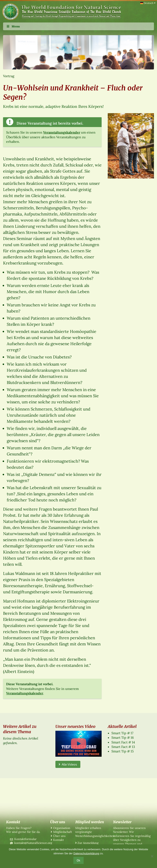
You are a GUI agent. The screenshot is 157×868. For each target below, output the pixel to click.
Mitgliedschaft (63, 832)
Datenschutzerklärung (86, 853)
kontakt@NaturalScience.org (33, 843)
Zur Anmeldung (88, 843)
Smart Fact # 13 (123, 747)
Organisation (62, 828)
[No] (152, 856)
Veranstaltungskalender (62, 132)
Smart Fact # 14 (123, 742)
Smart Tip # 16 (123, 737)
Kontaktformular (25, 839)
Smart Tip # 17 (122, 733)
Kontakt (58, 840)
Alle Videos (68, 764)
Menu (13, 26)
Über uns (59, 836)
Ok (78, 860)
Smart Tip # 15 (123, 751)
